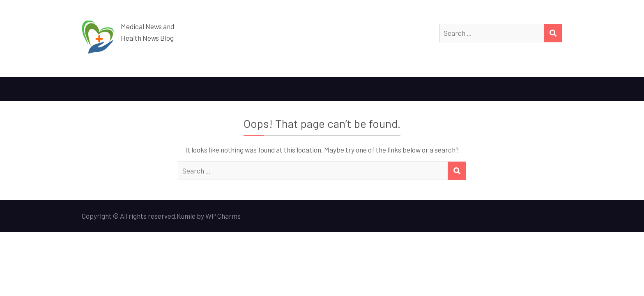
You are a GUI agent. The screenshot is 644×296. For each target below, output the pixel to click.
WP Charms (223, 216)
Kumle (186, 216)
